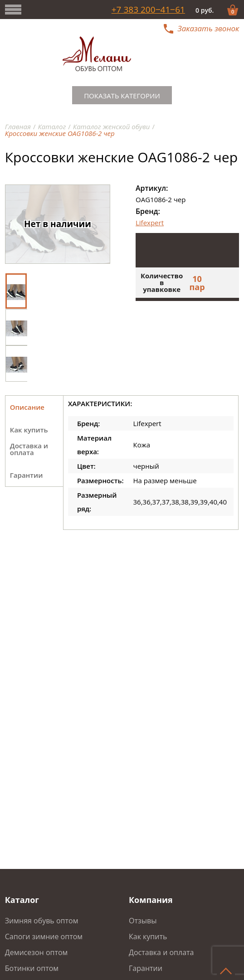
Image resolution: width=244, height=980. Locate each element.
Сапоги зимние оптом (44, 936)
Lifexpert (150, 223)
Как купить (148, 936)
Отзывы (143, 921)
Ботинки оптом (32, 968)
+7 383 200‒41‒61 (148, 10)
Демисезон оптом (37, 952)
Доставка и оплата (161, 952)
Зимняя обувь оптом (42, 921)
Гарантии (146, 968)
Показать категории (122, 96)
